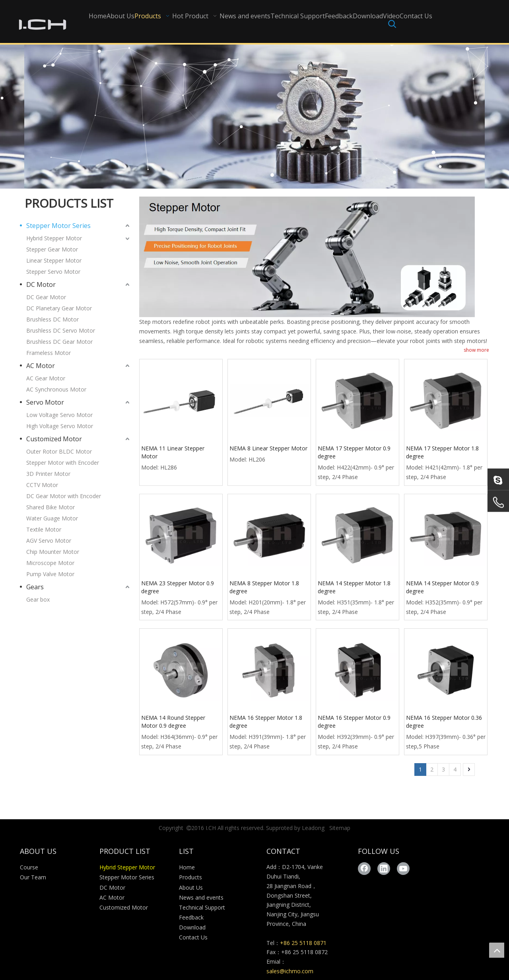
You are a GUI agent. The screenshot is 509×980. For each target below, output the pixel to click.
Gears (35, 587)
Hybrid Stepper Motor (54, 238)
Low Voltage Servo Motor (59, 415)
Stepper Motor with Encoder (63, 463)
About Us (191, 887)
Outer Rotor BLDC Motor (59, 451)
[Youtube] (403, 869)
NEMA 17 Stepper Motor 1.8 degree (442, 452)
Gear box (38, 599)
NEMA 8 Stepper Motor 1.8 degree (264, 587)
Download (192, 927)
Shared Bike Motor (51, 507)
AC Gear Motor (46, 378)
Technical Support (202, 907)
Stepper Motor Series (58, 226)
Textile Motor (44, 529)
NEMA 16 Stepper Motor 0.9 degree (354, 722)
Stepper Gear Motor (52, 249)
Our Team (33, 877)
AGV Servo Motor (49, 541)
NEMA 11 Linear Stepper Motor (173, 452)
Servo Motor (45, 402)
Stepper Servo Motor (53, 272)
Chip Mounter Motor (53, 552)
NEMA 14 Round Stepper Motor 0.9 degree (173, 722)
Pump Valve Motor (50, 574)
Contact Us (193, 937)
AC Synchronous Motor (56, 389)
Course (29, 867)
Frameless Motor (49, 353)
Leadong (313, 828)
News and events (201, 897)
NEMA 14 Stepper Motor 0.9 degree (442, 587)
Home (187, 867)
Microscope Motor (50, 563)
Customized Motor (54, 439)
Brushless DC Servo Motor (61, 330)
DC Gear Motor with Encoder (64, 496)
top (497, 950)
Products (190, 877)
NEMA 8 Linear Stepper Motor (268, 448)
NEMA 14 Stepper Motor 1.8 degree (354, 587)
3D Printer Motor (48, 474)
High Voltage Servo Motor (60, 426)
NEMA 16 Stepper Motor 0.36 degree (444, 722)
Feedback (191, 917)
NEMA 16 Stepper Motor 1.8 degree (266, 722)
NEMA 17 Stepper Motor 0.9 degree (354, 452)
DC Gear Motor (46, 297)
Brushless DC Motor (52, 319)
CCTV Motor (42, 485)
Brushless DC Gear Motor (59, 342)
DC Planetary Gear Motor (59, 308)
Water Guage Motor (52, 518)
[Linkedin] (384, 869)
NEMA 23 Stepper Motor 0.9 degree (178, 587)
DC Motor (41, 284)
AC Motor (41, 366)
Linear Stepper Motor (54, 260)
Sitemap (340, 828)
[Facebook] (364, 869)
